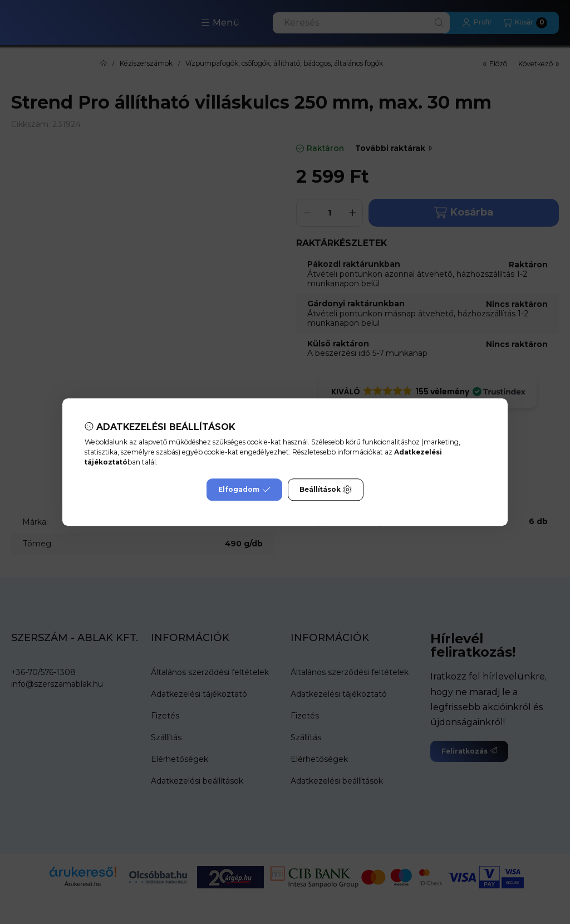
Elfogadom (244, 490)
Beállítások (326, 490)
